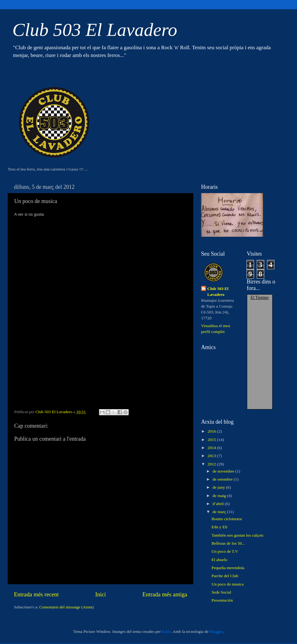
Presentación (222, 600)
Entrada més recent (36, 594)
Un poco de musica (228, 584)
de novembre (224, 471)
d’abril (219, 504)
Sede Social (221, 592)
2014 (212, 448)
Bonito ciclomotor (227, 519)
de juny (219, 487)
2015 (212, 440)
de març (220, 512)
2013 (212, 456)
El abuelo (220, 560)
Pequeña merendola (228, 568)
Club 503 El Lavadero (95, 30)
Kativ (166, 631)
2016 (212, 431)
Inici (101, 594)
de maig (220, 496)
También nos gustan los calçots (238, 535)
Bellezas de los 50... (228, 543)
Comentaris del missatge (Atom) (67, 607)
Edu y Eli (220, 527)
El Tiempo (260, 298)
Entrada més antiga (165, 594)
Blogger (216, 631)
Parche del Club (225, 576)
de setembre (223, 479)
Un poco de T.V (225, 551)
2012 (212, 464)
